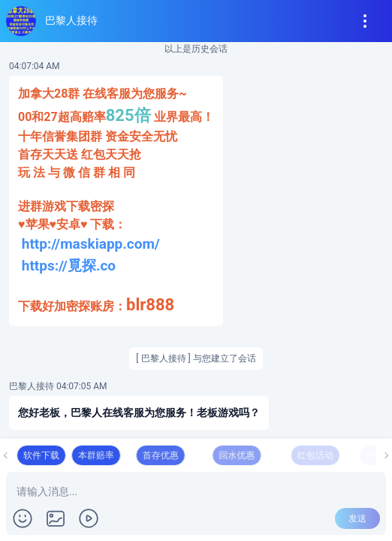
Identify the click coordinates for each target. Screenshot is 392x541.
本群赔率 (137, 455)
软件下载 (59, 455)
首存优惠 (213, 455)
